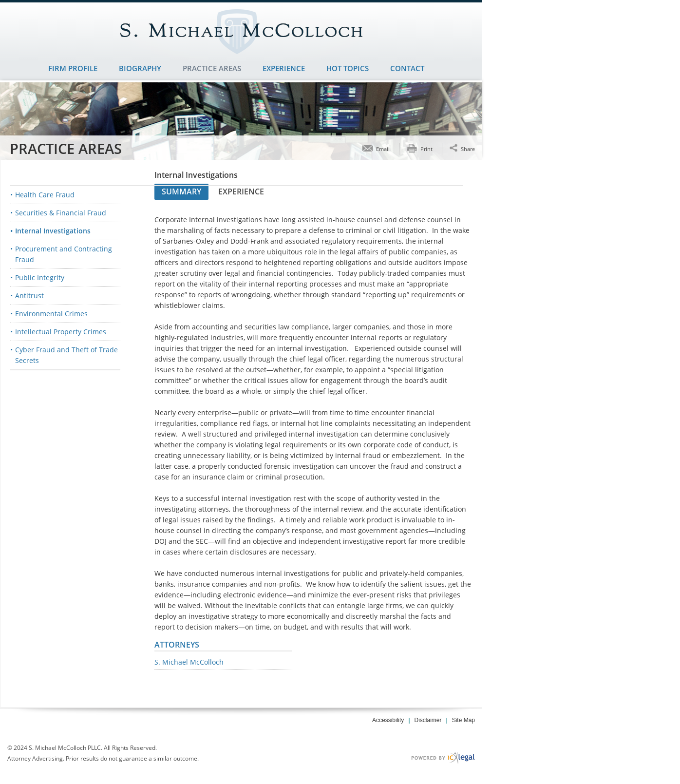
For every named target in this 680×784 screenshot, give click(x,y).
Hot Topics (348, 68)
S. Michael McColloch (189, 662)
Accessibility (388, 720)
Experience (284, 68)
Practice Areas (212, 68)
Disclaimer (428, 720)
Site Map (463, 720)
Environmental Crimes (51, 314)
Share (468, 148)
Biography (140, 68)
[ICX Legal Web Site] (443, 758)
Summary (181, 191)
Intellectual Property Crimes (61, 332)
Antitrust (29, 296)
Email (383, 149)
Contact (407, 68)
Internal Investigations (53, 231)
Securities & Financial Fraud (61, 213)
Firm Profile (73, 68)
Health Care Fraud (45, 195)
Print (426, 149)
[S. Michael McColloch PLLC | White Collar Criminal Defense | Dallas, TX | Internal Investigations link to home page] (241, 32)
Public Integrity (40, 277)
